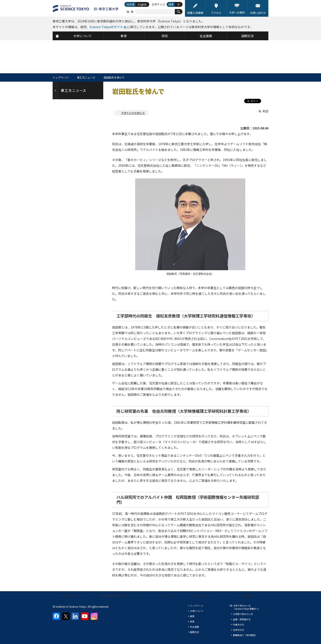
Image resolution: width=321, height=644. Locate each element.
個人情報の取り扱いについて (119, 595)
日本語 (130, 4)
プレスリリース (206, 595)
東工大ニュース (86, 77)
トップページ (61, 77)
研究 (192, 621)
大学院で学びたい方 (243, 614)
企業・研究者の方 (242, 619)
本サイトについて (76, 595)
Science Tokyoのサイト (106, 27)
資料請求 (248, 595)
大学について (197, 611)
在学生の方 (238, 630)
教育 (192, 616)
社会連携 (194, 627)
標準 (171, 4)
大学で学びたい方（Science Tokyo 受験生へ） (247, 607)
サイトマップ (162, 595)
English (142, 4)
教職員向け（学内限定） (245, 635)
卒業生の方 (238, 625)
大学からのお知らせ (133, 113)
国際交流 (194, 632)
